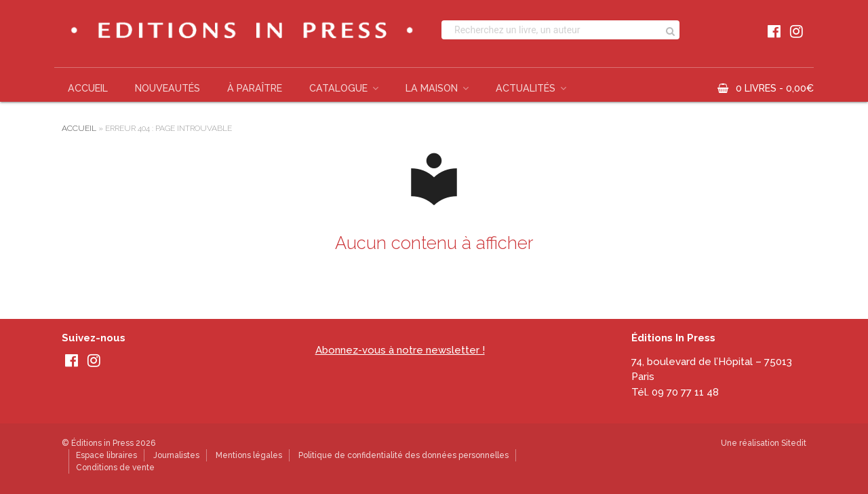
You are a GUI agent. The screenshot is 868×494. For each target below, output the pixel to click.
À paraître (255, 88)
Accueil (88, 88)
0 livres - (775, 88)
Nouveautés (167, 88)
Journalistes (176, 455)
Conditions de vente (115, 468)
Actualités (526, 88)
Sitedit (794, 443)
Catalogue (338, 88)
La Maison (432, 88)
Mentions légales (249, 455)
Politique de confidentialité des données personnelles (403, 455)
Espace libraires (106, 455)
